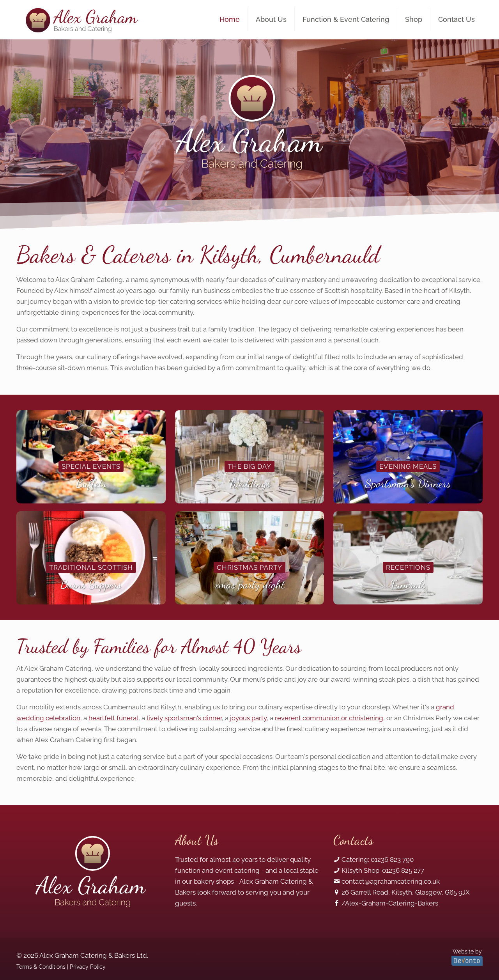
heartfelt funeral (113, 718)
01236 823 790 (392, 859)
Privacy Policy (88, 967)
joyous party (248, 718)
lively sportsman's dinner (184, 718)
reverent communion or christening (329, 718)
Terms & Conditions (41, 967)
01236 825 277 (403, 870)
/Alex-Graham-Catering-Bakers (390, 903)
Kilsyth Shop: (361, 870)
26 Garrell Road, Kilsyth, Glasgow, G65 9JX (406, 892)
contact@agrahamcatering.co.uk (391, 881)
